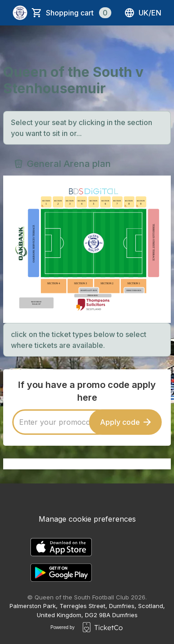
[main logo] (20, 13)
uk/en (143, 13)
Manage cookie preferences (87, 519)
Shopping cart (79, 13)
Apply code (125, 422)
